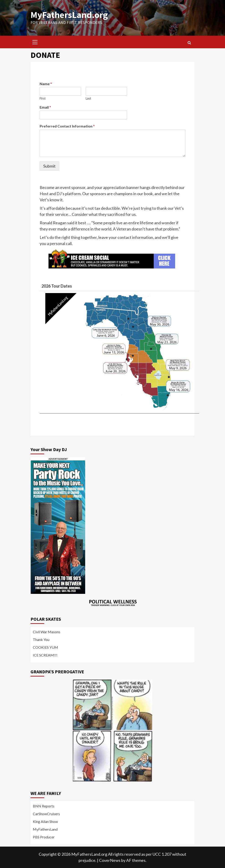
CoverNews (110, 860)
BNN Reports (44, 806)
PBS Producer (44, 837)
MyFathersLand (45, 829)
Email (45, 107)
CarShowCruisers (46, 814)
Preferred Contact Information (67, 126)
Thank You (41, 640)
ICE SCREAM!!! (45, 655)
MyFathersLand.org (69, 15)
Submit (49, 166)
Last (88, 98)
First (43, 98)
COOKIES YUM (45, 647)
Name (46, 84)
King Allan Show (45, 821)
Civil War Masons (47, 632)
